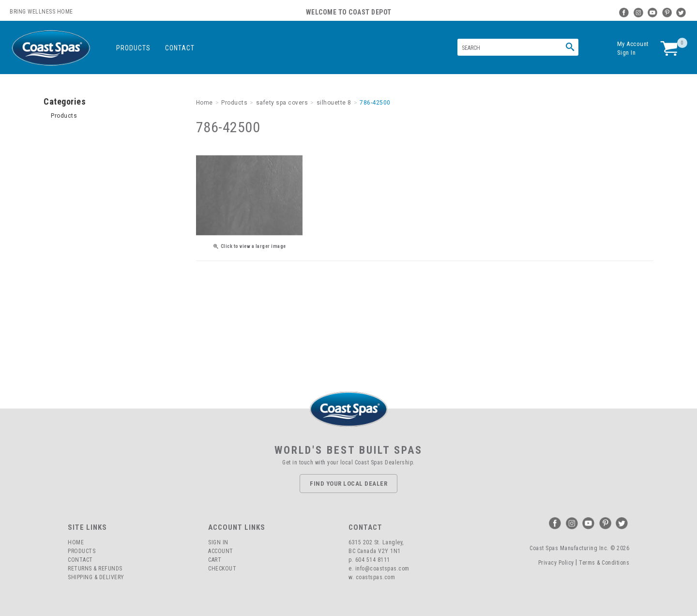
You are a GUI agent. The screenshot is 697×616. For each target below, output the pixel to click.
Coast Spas (51, 48)
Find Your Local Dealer (348, 484)
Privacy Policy (556, 563)
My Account (633, 44)
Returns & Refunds (95, 569)
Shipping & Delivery (96, 577)
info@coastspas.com (382, 569)
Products (133, 48)
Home (76, 542)
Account (221, 551)
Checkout (222, 569)
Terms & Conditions (604, 563)
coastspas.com (376, 577)
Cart (215, 560)
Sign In (627, 53)
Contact (180, 48)
